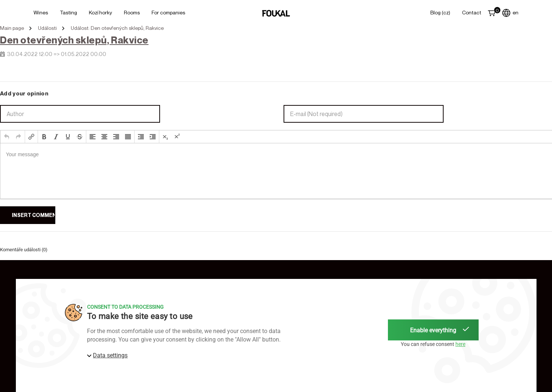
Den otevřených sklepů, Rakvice (74, 40)
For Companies (168, 12)
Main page (12, 28)
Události (47, 28)
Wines (41, 12)
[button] (7, 137)
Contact (472, 12)
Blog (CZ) (440, 12)
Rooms (132, 12)
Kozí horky (100, 12)
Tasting (68, 12)
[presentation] (7, 137)
